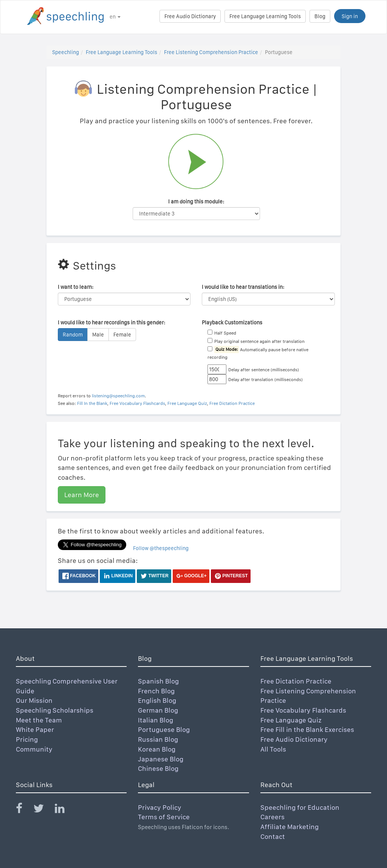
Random (73, 335)
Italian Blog (156, 720)
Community (34, 749)
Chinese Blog (158, 768)
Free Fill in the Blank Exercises (307, 729)
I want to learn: (76, 287)
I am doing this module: (196, 201)
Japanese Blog (161, 759)
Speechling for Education (300, 807)
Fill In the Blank (92, 403)
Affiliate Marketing (289, 827)
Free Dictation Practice (232, 403)
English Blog (157, 700)
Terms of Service (164, 817)
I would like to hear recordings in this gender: (111, 322)
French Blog (156, 691)
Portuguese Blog (164, 729)
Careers (272, 817)
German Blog (158, 710)
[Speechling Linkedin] (64, 810)
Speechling (66, 52)
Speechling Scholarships (55, 710)
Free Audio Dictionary (190, 16)
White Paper (35, 729)
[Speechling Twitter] (43, 810)
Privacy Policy (160, 807)
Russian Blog (158, 739)
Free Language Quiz (187, 403)
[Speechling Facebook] (24, 810)
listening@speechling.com (118, 396)
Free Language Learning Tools (265, 16)
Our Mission (34, 700)
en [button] (115, 17)
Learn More (82, 495)
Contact (273, 836)
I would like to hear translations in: (243, 287)
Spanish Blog (158, 681)
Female (122, 335)
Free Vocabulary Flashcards (137, 403)
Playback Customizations (232, 322)
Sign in (350, 16)
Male (98, 335)
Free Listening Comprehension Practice (211, 52)
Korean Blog (157, 749)
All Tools (273, 749)
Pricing (27, 739)
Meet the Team (39, 720)
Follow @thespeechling (161, 548)
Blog (320, 16)
